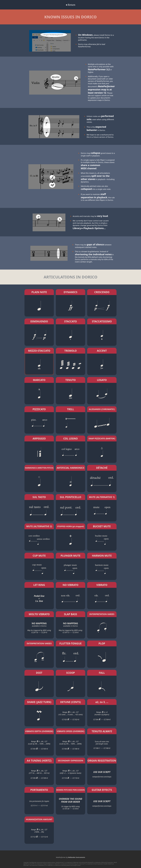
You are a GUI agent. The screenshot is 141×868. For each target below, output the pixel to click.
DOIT (39, 673)
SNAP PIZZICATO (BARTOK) (102, 438)
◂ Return (70, 5)
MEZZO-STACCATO (39, 351)
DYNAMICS (70, 292)
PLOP (102, 643)
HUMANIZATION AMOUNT (39, 819)
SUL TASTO (39, 497)
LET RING (39, 585)
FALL (102, 673)
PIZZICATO (39, 409)
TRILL (70, 409)
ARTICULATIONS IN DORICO (71, 277)
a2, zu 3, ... (102, 702)
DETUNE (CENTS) (70, 702)
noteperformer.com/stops (102, 777)
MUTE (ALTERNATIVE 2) (39, 526)
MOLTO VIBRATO (39, 614)
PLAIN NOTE (39, 292)
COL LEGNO (70, 438)
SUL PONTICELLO (71, 497)
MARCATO (39, 380)
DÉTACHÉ (102, 468)
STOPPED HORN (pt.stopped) (70, 526)
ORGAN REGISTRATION (102, 761)
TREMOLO (70, 351)
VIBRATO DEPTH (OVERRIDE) (39, 731)
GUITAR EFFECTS (102, 790)
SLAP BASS (70, 614)
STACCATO (70, 321)
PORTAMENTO (39, 790)
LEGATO (102, 380)
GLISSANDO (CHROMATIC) (102, 409)
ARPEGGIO (39, 438)
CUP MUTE (39, 556)
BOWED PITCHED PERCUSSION (70, 790)
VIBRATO (102, 585)
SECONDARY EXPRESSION (71, 761)
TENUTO (70, 380)
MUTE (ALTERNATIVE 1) (102, 497)
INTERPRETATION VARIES (102, 614)
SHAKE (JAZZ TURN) (39, 702)
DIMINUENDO (39, 321)
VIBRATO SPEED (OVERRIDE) (70, 731)
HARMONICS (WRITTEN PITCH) (39, 468)
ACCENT (102, 351)
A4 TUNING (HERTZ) (39, 761)
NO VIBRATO (70, 585)
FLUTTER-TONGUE (71, 643)
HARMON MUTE (102, 556)
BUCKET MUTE (102, 526)
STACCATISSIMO (102, 321)
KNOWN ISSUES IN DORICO (70, 17)
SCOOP (70, 673)
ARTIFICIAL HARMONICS (70, 468)
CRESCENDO (102, 292)
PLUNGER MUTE (70, 556)
